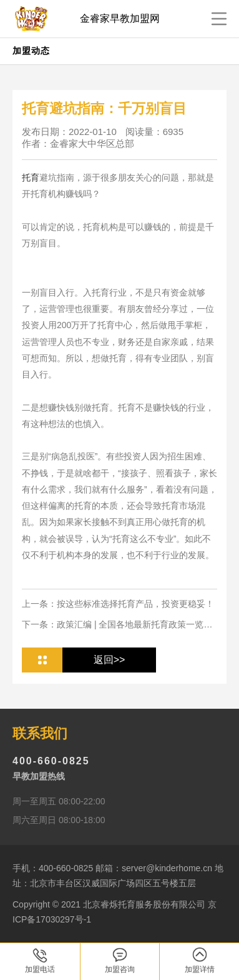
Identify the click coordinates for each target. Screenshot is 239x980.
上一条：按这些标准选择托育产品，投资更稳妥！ (118, 604)
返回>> (110, 660)
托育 (31, 177)
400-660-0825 (51, 761)
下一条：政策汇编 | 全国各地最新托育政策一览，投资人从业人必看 (117, 625)
